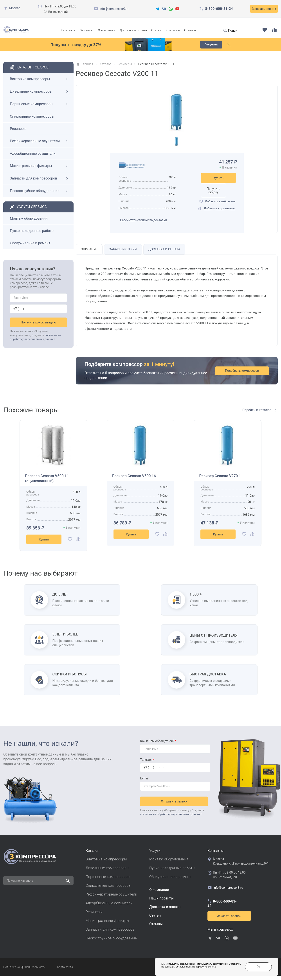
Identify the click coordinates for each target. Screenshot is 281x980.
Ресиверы (18, 133)
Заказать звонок (264, 9)
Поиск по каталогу (20, 885)
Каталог (67, 30)
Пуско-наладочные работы (32, 235)
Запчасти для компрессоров (40, 183)
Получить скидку (218, 194)
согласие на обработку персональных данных (171, 818)
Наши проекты (161, 903)
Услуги (85, 30)
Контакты (173, 30)
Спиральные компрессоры (32, 121)
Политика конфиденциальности (24, 971)
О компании (107, 30)
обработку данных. (196, 969)
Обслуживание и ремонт (30, 247)
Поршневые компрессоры (40, 108)
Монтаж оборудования (29, 223)
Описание (90, 254)
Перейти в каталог (259, 414)
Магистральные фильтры (40, 170)
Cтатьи (155, 920)
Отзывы (190, 30)
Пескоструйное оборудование (40, 195)
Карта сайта (65, 971)
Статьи (156, 30)
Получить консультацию (39, 327)
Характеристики (124, 254)
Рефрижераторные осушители (40, 145)
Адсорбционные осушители (33, 158)
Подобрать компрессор (245, 375)
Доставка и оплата (133, 30)
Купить (218, 182)
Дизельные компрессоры (40, 96)
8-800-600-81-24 (219, 9)
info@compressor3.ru (114, 9)
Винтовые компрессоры (40, 83)
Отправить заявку (175, 804)
